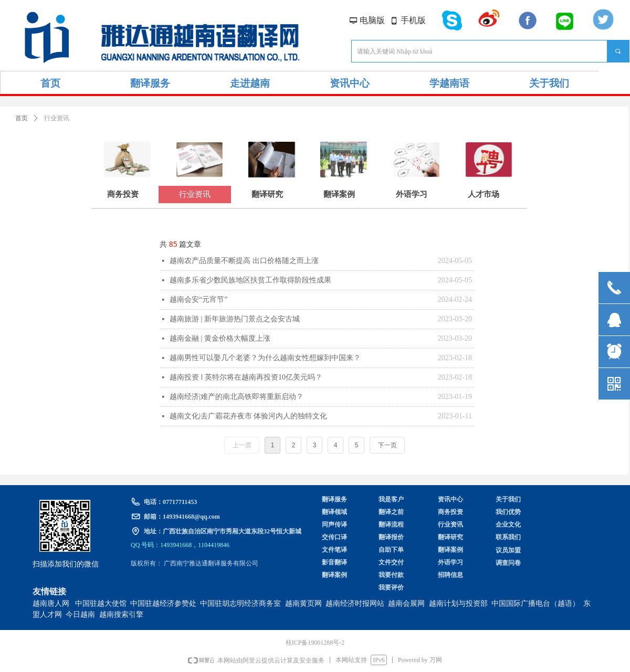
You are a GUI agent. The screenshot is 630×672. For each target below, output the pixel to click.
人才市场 (484, 194)
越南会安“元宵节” (198, 300)
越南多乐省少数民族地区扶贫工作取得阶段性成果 (250, 280)
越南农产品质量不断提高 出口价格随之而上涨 (244, 261)
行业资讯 (195, 194)
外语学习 (412, 194)
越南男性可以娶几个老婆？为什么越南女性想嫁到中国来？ (265, 358)
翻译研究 (267, 194)
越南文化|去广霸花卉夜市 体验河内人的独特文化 (248, 416)
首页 (22, 118)
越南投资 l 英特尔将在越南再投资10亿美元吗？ (246, 377)
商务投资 (123, 194)
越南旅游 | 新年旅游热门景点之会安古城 (235, 319)
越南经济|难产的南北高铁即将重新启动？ (237, 397)
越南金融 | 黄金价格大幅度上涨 (220, 338)
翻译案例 (339, 194)
